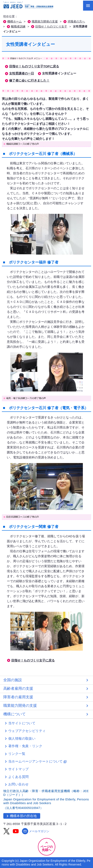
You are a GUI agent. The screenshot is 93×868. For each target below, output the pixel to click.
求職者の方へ (76, 22)
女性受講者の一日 (22, 73)
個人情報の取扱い (22, 739)
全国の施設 (13, 680)
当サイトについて (22, 723)
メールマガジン (36, 831)
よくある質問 (18, 777)
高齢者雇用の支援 (18, 688)
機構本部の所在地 (21, 816)
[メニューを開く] (88, 6)
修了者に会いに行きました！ (29, 80)
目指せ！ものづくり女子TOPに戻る (34, 66)
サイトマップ (18, 769)
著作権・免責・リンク (25, 746)
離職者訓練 (18, 27)
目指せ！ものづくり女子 (51, 27)
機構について (14, 714)
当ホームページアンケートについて (37, 761)
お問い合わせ (18, 784)
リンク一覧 (17, 754)
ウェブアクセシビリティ (27, 731)
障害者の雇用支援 (18, 697)
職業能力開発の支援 (45, 22)
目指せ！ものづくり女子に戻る (33, 660)
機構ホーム (14, 22)
